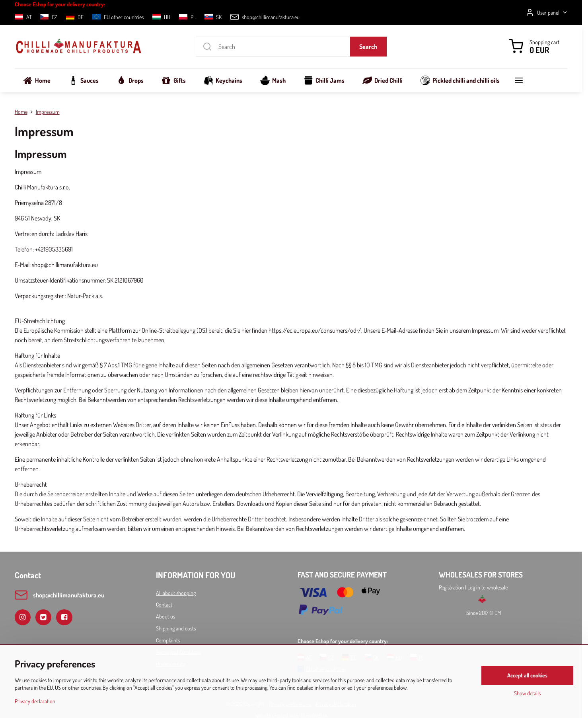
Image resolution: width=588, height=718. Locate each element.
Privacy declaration (35, 701)
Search (368, 47)
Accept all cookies (527, 675)
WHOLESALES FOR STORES (481, 575)
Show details (527, 693)
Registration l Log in (459, 587)
